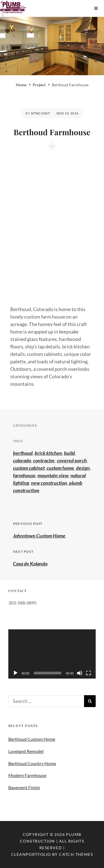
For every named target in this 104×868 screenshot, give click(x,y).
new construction (49, 483)
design (83, 468)
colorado (22, 460)
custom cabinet (29, 468)
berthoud (23, 453)
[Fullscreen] (88, 673)
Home (21, 85)
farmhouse (24, 475)
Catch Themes (76, 854)
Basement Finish (24, 787)
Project (40, 85)
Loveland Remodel (26, 751)
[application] (52, 654)
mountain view (53, 475)
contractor (44, 460)
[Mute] (80, 673)
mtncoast (41, 113)
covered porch (72, 460)
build (69, 453)
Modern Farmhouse (27, 775)
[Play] (16, 673)
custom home (60, 468)
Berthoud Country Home (32, 763)
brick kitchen (48, 453)
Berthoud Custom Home (32, 739)
